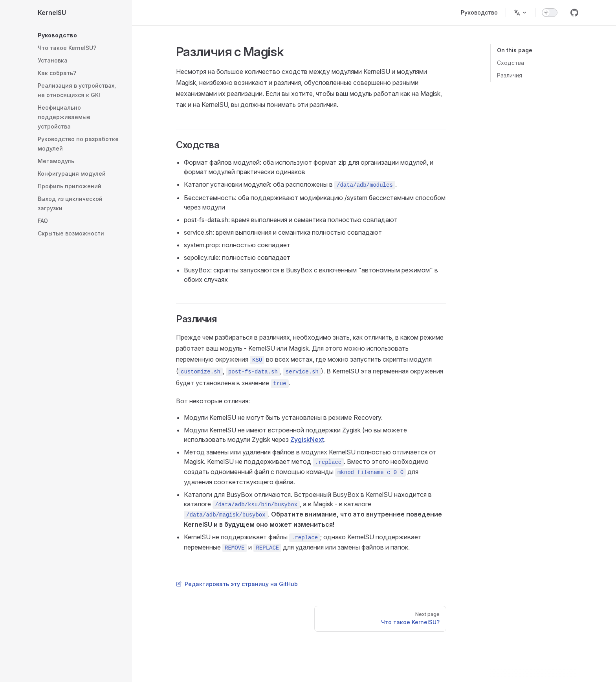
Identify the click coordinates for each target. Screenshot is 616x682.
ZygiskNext (307, 439)
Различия (510, 75)
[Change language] (521, 13)
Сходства (511, 63)
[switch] (550, 13)
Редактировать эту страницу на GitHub (237, 584)
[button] (79, 35)
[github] (574, 13)
